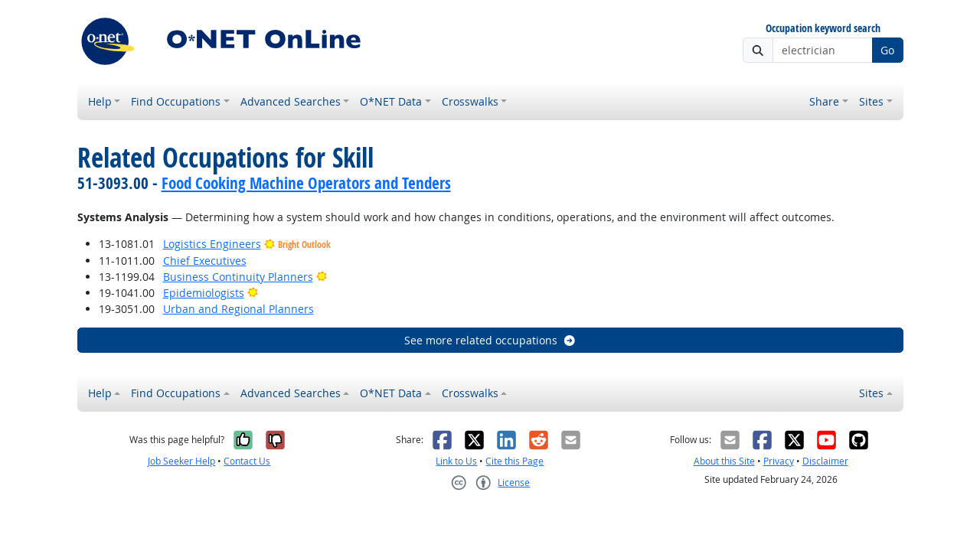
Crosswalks (470, 101)
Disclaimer (825, 461)
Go (887, 50)
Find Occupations (176, 101)
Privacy (779, 461)
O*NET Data (391, 101)
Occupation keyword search (823, 29)
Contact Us (247, 461)
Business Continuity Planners (238, 277)
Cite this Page (514, 461)
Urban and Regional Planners (238, 309)
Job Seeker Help (181, 461)
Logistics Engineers (212, 244)
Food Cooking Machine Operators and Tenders (306, 183)
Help (100, 101)
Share (824, 101)
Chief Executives (205, 261)
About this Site (724, 461)
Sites (871, 101)
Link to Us (456, 461)
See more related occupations (490, 340)
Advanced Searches (291, 101)
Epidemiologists (204, 293)
